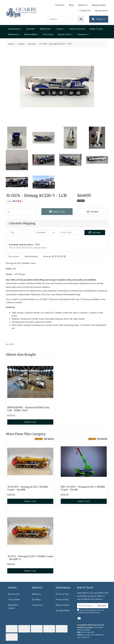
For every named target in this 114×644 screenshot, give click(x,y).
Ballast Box (45, 29)
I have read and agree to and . (90, 611)
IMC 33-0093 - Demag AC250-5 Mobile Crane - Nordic (83, 488)
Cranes (59, 29)
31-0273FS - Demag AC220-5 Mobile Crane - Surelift (28, 488)
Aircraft (30, 29)
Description (14, 256)
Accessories (14, 29)
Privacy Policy (62, 599)
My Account (14, 594)
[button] (93, 212)
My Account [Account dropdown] (101, 11)
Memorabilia (31, 34)
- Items (98, 19)
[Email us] (79, 618)
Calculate (95, 232)
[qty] (19, 232)
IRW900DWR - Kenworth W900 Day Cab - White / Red (28, 409)
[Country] (45, 232)
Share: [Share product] (15, 201)
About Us (83, 5)
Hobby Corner (96, 29)
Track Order (14, 599)
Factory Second (77, 29)
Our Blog (36, 599)
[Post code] (70, 232)
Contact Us (85, 11)
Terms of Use (62, 594)
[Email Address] (86, 606)
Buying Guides (99, 5)
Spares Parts (64, 34)
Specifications (31, 256)
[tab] (14, 256)
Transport (82, 34)
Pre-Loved (48, 34)
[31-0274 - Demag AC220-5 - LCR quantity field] (21, 212)
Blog (71, 5)
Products (60, 5)
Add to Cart (57, 212)
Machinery (13, 34)
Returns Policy (62, 605)
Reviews (54, 256)
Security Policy (63, 610)
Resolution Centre (13, 606)
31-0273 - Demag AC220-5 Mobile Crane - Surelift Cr (30, 558)
